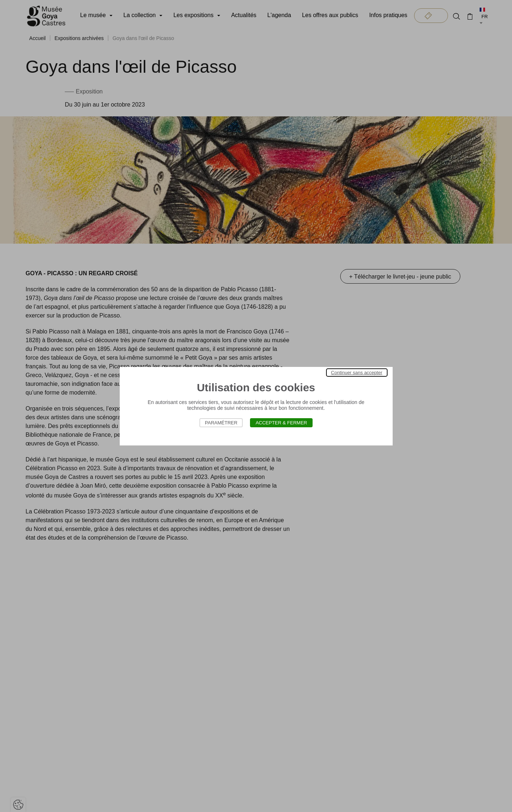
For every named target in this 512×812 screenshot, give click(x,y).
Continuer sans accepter (357, 373)
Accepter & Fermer (281, 423)
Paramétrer (221, 423)
